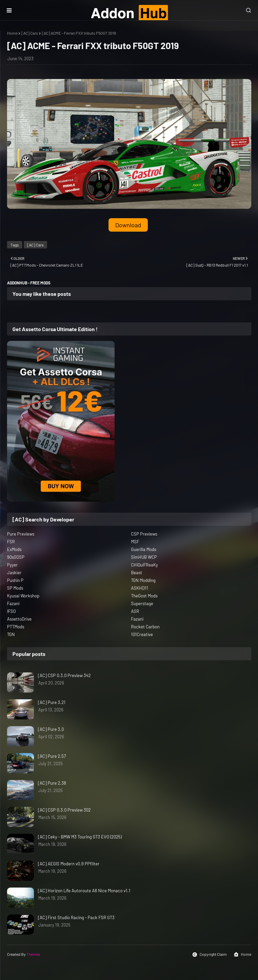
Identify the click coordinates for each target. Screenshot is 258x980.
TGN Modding (143, 580)
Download (128, 225)
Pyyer (12, 565)
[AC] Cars (30, 33)
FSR (11, 542)
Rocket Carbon (145, 627)
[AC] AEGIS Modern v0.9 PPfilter (69, 864)
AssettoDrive (19, 619)
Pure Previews (21, 534)
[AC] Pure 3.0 (51, 729)
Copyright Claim (209, 954)
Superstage (142, 603)
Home (12, 33)
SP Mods (15, 588)
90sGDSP (16, 557)
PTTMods (16, 627)
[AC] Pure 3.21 (52, 702)
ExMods (14, 549)
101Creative (142, 634)
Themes (33, 954)
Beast (137, 573)
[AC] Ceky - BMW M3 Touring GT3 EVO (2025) (80, 837)
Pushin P (15, 580)
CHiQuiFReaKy (144, 565)
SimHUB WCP (144, 557)
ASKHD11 (140, 588)
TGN (11, 634)
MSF (135, 542)
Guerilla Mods (144, 549)
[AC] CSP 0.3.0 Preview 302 (64, 810)
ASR (135, 611)
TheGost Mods (144, 596)
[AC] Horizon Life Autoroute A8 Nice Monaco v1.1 (84, 891)
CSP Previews (144, 534)
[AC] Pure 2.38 (52, 783)
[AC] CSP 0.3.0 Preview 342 (64, 675)
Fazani (13, 603)
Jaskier (14, 573)
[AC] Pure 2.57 (52, 756)
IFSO (11, 611)
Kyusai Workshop (23, 596)
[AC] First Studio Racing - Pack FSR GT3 (76, 917)
